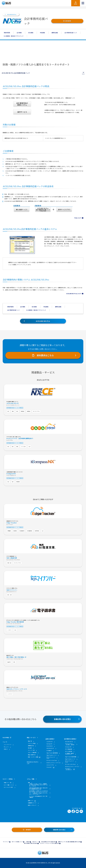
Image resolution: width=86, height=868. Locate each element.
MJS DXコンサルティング (33, 763)
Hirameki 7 (49, 767)
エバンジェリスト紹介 (8, 787)
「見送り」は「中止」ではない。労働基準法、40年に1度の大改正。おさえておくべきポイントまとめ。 (38, 785)
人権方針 (28, 842)
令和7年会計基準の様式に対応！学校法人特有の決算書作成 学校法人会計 (38, 789)
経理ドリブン (31, 801)
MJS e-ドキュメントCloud (51, 758)
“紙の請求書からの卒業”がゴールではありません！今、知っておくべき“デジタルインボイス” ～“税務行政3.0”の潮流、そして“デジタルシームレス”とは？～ (38, 793)
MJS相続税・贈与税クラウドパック (14, 36)
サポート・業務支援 (32, 753)
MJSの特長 (6, 737)
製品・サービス (31, 737)
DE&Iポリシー (35, 842)
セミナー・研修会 (8, 779)
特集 (29, 783)
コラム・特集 (31, 779)
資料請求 (68, 21)
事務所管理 (7, 33)
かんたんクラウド (50, 765)
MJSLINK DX (50, 746)
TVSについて (78, 218)
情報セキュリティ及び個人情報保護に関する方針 (69, 842)
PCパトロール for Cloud (52, 761)
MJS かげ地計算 (69, 751)
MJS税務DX (49, 751)
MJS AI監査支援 (12, 558)
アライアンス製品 (32, 743)
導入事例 (30, 748)
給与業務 (31, 33)
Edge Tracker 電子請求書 (15, 622)
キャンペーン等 (31, 750)
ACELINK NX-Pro (12, 14)
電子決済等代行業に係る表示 (31, 843)
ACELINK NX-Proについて (74, 294)
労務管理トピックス (32, 803)
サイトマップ (6, 842)
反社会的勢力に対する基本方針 (48, 842)
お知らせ (6, 749)
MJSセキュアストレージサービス (17, 689)
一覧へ (81, 808)
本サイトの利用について (17, 842)
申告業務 (42, 33)
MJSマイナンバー (12, 590)
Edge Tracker (12, 523)
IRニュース (6, 747)
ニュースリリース (8, 745)
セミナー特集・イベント (9, 785)
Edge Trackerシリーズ (52, 755)
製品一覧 (30, 741)
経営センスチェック (32, 805)
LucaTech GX (50, 742)
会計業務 (19, 33)
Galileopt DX (49, 744)
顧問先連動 (55, 33)
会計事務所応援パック (71, 33)
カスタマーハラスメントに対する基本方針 (50, 843)
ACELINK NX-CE (13, 403)
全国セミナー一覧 (8, 783)
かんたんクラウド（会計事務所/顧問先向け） (20, 438)
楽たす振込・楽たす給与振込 (15, 657)
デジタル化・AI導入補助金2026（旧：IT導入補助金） (38, 797)
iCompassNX (11, 474)
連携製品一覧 (31, 746)
